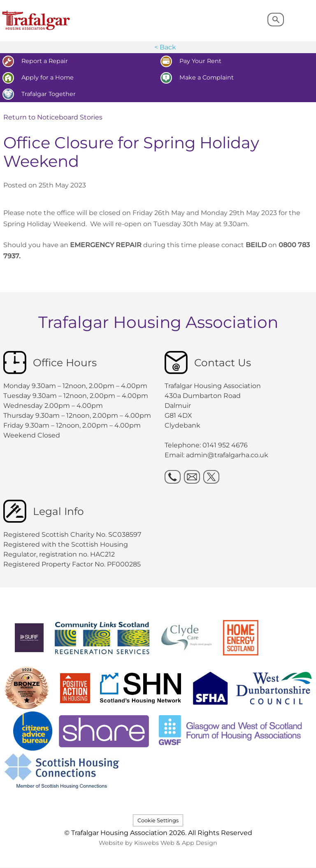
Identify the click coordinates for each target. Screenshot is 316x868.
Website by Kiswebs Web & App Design (158, 843)
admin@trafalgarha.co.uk (227, 455)
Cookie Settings (158, 820)
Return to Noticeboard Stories (53, 117)
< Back (165, 47)
